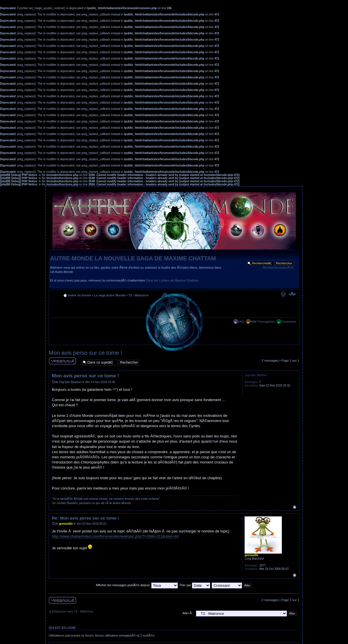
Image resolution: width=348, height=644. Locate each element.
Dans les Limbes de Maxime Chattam (172, 280)
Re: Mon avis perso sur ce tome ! (85, 518)
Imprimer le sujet (283, 294)
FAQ (241, 322)
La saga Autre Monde (110, 295)
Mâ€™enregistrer (263, 322)
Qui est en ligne (62, 628)
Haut (295, 507)
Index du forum (79, 295)
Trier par (195, 585)
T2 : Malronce (138, 295)
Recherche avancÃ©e (278, 267)
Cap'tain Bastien (70, 382)
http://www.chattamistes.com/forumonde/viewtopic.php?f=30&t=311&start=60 (115, 536)
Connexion (289, 322)
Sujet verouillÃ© (62, 361)
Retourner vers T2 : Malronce (73, 611)
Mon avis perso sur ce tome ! (85, 353)
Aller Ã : (188, 613)
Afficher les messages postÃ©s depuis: (137, 585)
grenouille (66, 524)
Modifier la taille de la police (292, 294)
